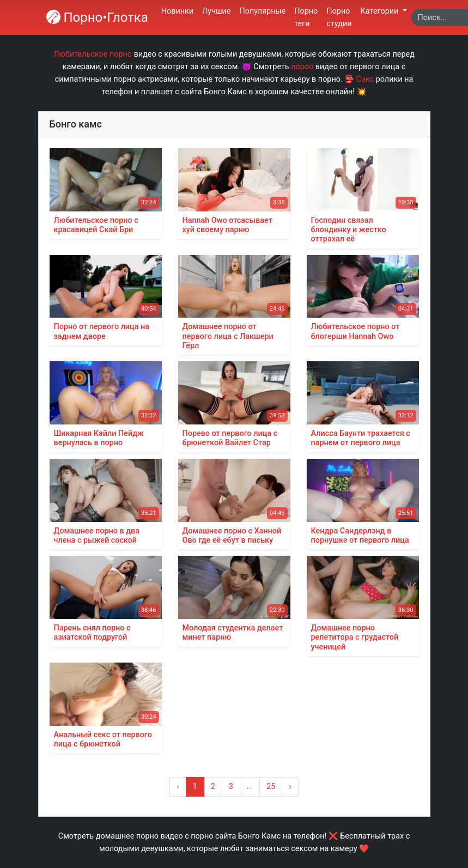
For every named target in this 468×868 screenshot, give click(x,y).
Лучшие (216, 11)
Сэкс (365, 79)
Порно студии (339, 17)
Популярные (263, 11)
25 (271, 787)
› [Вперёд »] (290, 787)
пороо (302, 67)
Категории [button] (381, 11)
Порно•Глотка (97, 17)
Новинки (177, 11)
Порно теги (306, 17)
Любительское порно (93, 54)
